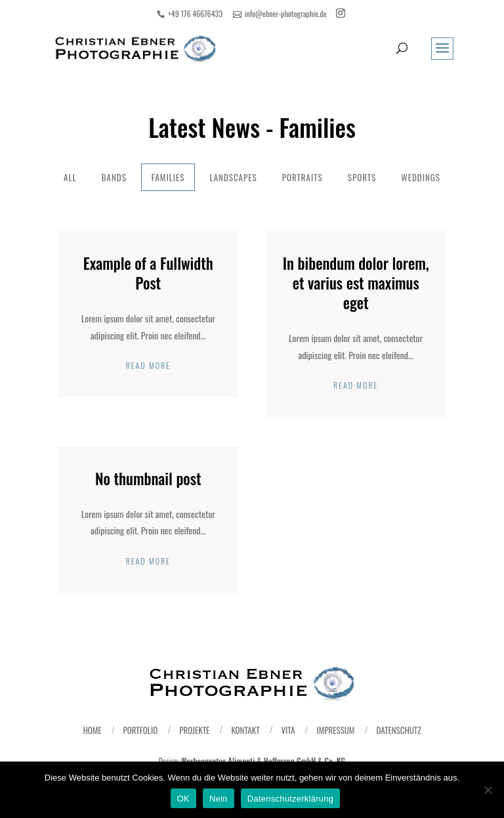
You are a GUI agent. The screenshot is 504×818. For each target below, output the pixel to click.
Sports (362, 177)
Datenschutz (398, 730)
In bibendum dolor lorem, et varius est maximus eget (356, 283)
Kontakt (245, 730)
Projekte (194, 730)
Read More (148, 365)
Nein (219, 799)
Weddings (421, 177)
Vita (288, 730)
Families (168, 177)
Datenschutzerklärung (290, 799)
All (70, 177)
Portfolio (141, 730)
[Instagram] (341, 13)
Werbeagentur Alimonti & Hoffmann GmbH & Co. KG (263, 761)
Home (92, 730)
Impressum (336, 730)
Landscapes (233, 177)
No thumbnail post (148, 479)
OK (183, 799)
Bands (114, 177)
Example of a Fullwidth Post (148, 273)
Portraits (303, 177)
